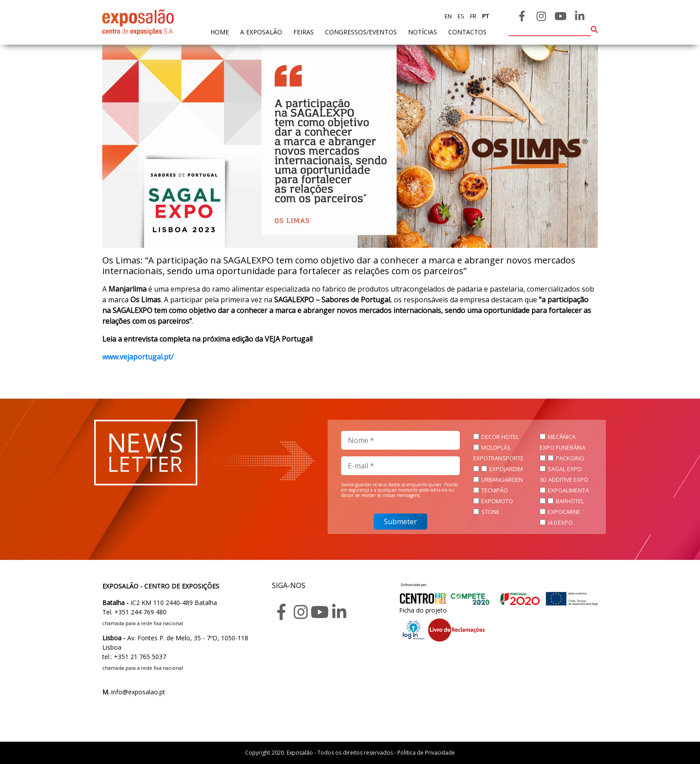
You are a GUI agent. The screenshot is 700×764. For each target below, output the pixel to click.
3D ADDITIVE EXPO (564, 480)
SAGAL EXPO (565, 469)
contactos (467, 32)
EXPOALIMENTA (568, 490)
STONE (490, 512)
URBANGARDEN (502, 480)
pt (485, 16)
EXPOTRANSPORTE (498, 458)
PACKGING (570, 458)
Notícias (423, 32)
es (460, 16)
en (448, 16)
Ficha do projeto (423, 610)
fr (473, 16)
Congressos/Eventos (361, 32)
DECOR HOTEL (500, 437)
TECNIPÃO (495, 490)
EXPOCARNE (564, 512)
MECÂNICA (562, 437)
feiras (304, 32)
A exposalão (261, 32)
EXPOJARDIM (506, 469)
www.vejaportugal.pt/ (138, 357)
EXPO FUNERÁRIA (562, 447)
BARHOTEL (570, 501)
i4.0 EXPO (560, 522)
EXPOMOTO (497, 501)
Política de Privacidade (426, 753)
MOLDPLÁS (496, 447)
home (220, 31)
